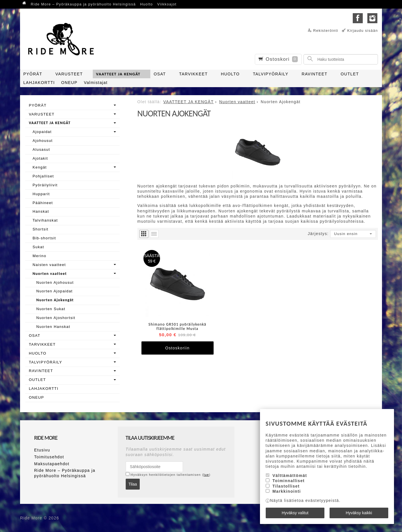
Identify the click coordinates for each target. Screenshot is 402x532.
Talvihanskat (45, 220)
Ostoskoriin (177, 348)
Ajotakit (40, 158)
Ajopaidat (42, 132)
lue (206, 475)
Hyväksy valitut (295, 513)
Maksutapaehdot (52, 464)
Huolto (146, 4)
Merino (40, 256)
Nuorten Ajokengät (55, 300)
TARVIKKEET (194, 74)
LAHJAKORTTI (39, 83)
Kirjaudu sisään (363, 31)
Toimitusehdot (49, 457)
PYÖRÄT (33, 74)
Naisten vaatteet (49, 265)
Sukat (38, 247)
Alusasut (41, 149)
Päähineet (43, 203)
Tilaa (133, 484)
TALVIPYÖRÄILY (271, 74)
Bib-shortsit (44, 238)
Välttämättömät (290, 476)
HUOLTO (230, 74)
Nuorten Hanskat (53, 327)
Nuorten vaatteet (50, 274)
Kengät (40, 167)
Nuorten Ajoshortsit (56, 318)
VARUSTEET (69, 74)
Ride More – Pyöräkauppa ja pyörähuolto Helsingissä (83, 4)
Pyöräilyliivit (45, 185)
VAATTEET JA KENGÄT (118, 74)
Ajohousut (43, 141)
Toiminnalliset (289, 481)
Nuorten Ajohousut (55, 282)
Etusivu (42, 450)
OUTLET (350, 74)
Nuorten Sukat (51, 309)
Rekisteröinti (326, 31)
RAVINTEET (314, 74)
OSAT (160, 74)
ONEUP (69, 83)
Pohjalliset (43, 176)
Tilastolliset (286, 486)
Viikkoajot (167, 4)
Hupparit (41, 194)
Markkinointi (287, 491)
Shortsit (41, 229)
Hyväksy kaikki (359, 513)
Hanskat (41, 211)
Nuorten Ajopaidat (55, 291)
